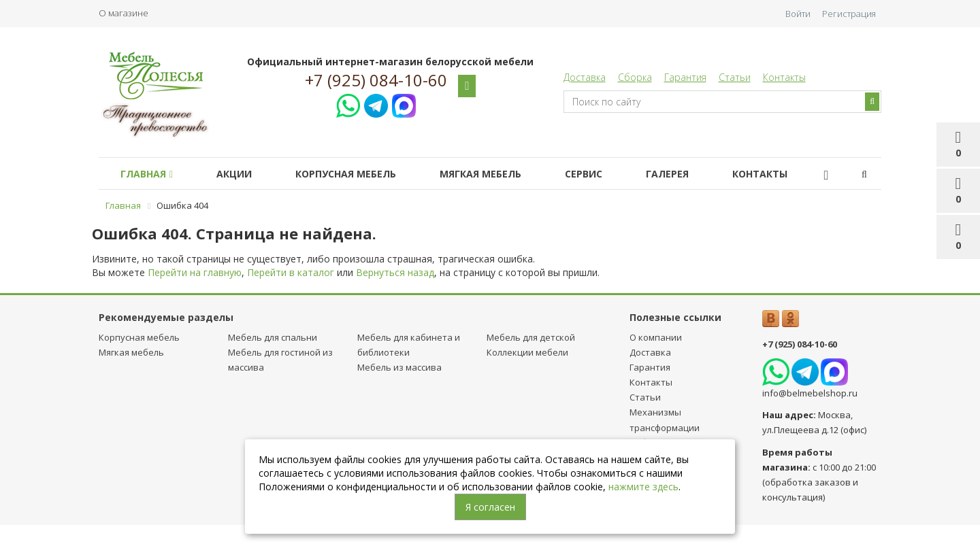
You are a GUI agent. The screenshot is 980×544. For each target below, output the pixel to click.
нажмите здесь (643, 487)
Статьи (735, 77)
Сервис (608, 174)
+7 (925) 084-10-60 (376, 80)
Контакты (784, 77)
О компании (656, 337)
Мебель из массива (399, 367)
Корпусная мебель (359, 174)
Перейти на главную (195, 272)
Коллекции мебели (527, 352)
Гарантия (685, 77)
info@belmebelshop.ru (810, 393)
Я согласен (490, 507)
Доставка (585, 77)
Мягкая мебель (500, 174)
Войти (798, 14)
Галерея (697, 174)
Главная (149, 174)
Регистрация (849, 14)
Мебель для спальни (273, 337)
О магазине (124, 13)
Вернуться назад (395, 272)
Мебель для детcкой (531, 337)
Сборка (635, 77)
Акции (242, 174)
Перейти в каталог (291, 272)
